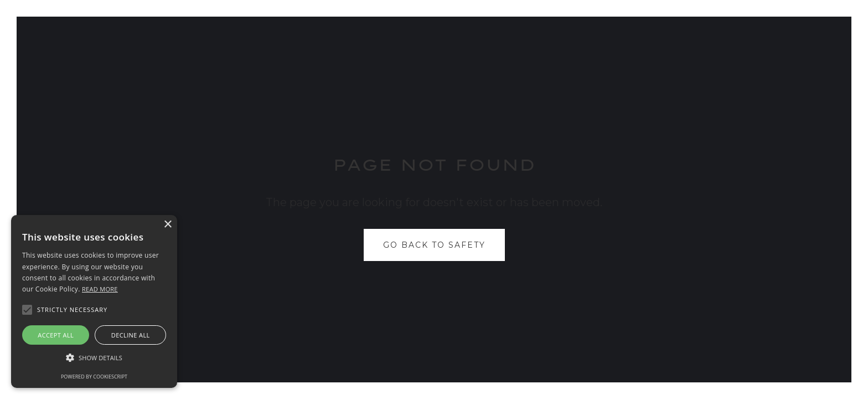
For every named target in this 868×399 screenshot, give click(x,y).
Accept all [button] (56, 335)
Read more (100, 289)
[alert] (94, 301)
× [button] (167, 225)
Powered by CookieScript (94, 377)
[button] (94, 358)
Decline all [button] (131, 335)
